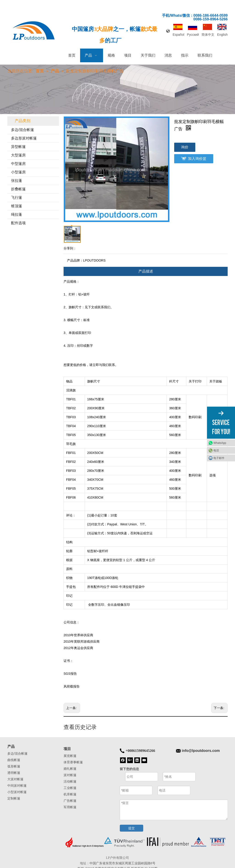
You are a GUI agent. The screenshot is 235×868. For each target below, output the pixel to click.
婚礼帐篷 (70, 769)
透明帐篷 (14, 773)
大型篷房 (18, 155)
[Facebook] (123, 760)
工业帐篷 (70, 788)
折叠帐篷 (18, 189)
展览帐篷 (70, 756)
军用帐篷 (70, 807)
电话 (216, 450)
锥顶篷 (17, 206)
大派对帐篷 (15, 779)
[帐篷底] (146, 842)
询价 (185, 147)
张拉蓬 (17, 181)
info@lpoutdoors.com (201, 751)
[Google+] (130, 760)
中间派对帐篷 (17, 786)
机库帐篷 (70, 794)
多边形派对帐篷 (24, 138)
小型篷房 (18, 172)
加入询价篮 (197, 159)
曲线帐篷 (14, 760)
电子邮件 (219, 458)
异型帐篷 (18, 147)
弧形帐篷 (14, 766)
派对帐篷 (70, 775)
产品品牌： (75, 260)
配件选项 (18, 223)
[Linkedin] (137, 760)
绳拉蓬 (17, 214)
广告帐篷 (70, 801)
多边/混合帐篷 (22, 130)
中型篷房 (18, 164)
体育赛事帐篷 (73, 762)
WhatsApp (220, 443)
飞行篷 (17, 198)
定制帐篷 (14, 798)
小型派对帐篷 (17, 792)
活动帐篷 (70, 781)
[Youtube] (144, 760)
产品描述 (146, 271)
